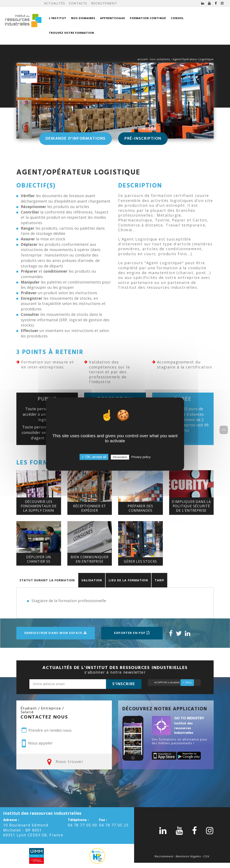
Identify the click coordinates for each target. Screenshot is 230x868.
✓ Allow (187, 683)
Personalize (120, 457)
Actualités (55, 3)
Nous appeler (37, 743)
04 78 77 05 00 (82, 825)
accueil (143, 59)
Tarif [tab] (159, 580)
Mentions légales (189, 856)
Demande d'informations (76, 139)
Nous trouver (64, 762)
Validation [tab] (92, 580)
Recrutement (104, 3)
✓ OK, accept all (94, 457)
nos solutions (160, 59)
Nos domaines (83, 18)
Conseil (177, 18)
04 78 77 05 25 (114, 825)
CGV (206, 856)
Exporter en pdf (132, 633)
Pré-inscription (143, 139)
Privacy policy (141, 457)
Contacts (78, 3)
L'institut (58, 18)
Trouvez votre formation (72, 33)
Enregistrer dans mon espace (56, 633)
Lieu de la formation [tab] (128, 580)
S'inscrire (124, 684)
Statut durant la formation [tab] (47, 580)
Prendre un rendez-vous (46, 730)
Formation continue (148, 18)
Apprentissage (113, 18)
